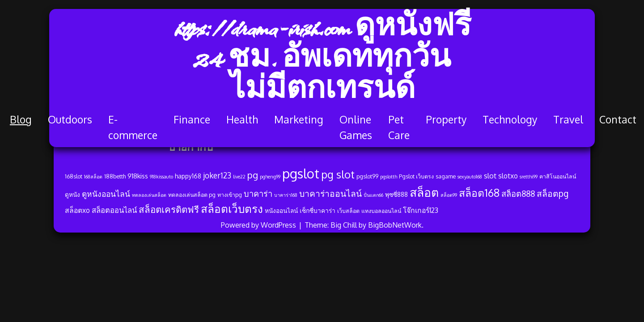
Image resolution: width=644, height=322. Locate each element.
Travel (568, 119)
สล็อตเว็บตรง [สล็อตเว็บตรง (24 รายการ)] (232, 209)
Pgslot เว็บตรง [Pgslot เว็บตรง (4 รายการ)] (416, 176)
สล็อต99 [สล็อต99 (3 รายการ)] (449, 195)
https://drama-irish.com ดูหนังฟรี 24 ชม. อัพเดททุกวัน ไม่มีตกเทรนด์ (322, 60)
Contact (618, 119)
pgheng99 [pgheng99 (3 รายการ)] (270, 177)
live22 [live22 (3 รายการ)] (239, 177)
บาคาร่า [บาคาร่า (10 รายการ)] (258, 193)
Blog (21, 119)
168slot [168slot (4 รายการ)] (74, 176)
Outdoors (70, 119)
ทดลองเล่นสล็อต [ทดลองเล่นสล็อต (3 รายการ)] (149, 195)
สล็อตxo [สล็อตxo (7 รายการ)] (77, 210)
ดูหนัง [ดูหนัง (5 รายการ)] (72, 194)
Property (446, 119)
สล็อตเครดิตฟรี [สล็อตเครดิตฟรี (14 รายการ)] (169, 209)
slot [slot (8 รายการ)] (490, 176)
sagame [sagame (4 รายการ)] (446, 176)
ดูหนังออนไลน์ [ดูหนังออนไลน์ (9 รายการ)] (106, 194)
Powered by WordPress (259, 225)
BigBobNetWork (395, 225)
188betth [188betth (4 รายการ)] (115, 176)
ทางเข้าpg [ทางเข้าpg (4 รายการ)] (230, 195)
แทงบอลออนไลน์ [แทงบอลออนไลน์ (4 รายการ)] (381, 211)
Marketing (299, 119)
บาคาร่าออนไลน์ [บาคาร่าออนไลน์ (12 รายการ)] (330, 193)
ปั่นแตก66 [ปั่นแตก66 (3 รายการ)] (373, 195)
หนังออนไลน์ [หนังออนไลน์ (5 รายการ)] (281, 210)
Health (242, 119)
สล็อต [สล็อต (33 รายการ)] (424, 192)
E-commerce (133, 127)
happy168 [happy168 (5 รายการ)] (188, 176)
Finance (192, 119)
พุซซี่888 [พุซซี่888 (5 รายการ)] (396, 194)
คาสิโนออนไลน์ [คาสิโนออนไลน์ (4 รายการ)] (558, 176)
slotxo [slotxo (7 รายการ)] (508, 176)
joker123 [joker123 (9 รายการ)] (217, 175)
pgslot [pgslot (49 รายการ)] (301, 173)
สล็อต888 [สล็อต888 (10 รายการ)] (518, 193)
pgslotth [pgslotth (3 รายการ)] (389, 177)
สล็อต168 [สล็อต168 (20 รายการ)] (479, 193)
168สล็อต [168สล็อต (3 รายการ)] (93, 177)
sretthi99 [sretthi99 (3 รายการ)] (529, 177)
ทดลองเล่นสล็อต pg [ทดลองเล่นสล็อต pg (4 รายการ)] (192, 195)
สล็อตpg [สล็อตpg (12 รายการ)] (553, 193)
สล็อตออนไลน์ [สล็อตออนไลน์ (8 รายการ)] (114, 210)
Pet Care (399, 127)
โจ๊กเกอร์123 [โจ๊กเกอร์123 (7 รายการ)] (421, 210)
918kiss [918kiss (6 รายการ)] (138, 176)
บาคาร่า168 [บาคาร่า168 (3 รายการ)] (286, 195)
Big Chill (344, 225)
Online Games (356, 127)
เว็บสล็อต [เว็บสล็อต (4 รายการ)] (348, 211)
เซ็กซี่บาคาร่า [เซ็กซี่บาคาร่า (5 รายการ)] (318, 210)
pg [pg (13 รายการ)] (253, 175)
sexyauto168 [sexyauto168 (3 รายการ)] (470, 177)
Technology (510, 119)
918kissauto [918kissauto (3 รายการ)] (161, 177)
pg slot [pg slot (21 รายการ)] (338, 174)
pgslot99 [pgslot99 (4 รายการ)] (367, 176)
